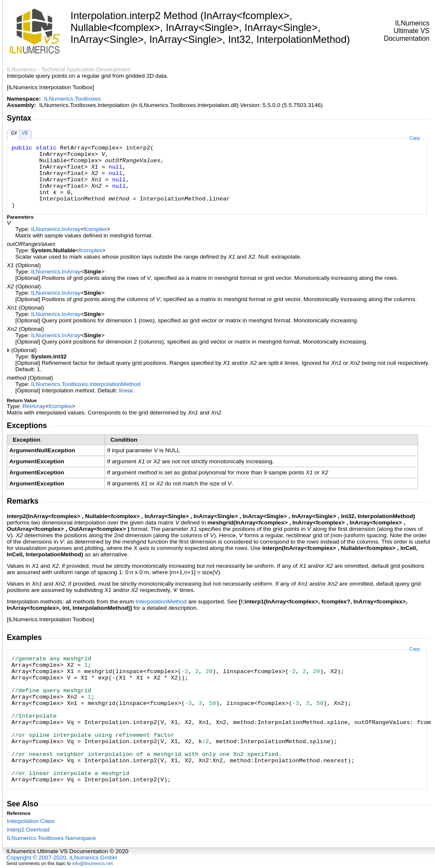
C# (14, 133)
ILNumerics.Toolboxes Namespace (51, 838)
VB (25, 133)
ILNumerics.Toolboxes (73, 99)
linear (126, 390)
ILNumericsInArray (56, 229)
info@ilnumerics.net (93, 863)
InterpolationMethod (161, 602)
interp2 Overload (28, 830)
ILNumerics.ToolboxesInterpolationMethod (86, 384)
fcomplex (95, 229)
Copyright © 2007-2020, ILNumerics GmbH (62, 858)
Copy (415, 138)
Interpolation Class (31, 821)
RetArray (34, 406)
